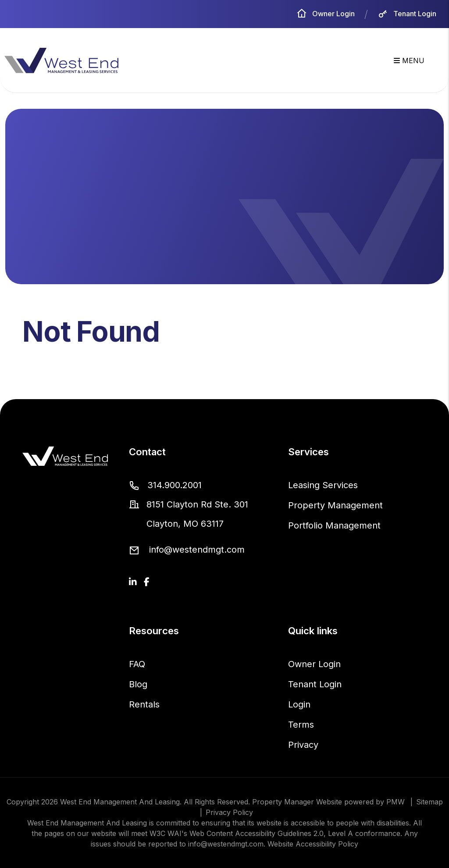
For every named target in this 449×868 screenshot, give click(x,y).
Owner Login (326, 14)
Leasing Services (323, 485)
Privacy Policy (229, 812)
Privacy (303, 745)
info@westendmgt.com (197, 550)
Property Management (335, 505)
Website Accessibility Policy (313, 844)
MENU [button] (409, 61)
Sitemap (429, 802)
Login (299, 704)
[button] (133, 582)
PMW (396, 802)
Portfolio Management (334, 525)
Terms (301, 725)
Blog (138, 684)
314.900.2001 (175, 485)
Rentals (144, 704)
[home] (61, 60)
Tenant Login (407, 14)
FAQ (137, 664)
